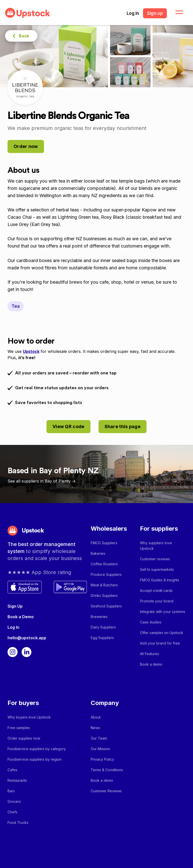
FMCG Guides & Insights (160, 580)
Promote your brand (157, 601)
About (96, 717)
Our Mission (100, 749)
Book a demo (151, 664)
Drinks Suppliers (104, 596)
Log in (133, 13)
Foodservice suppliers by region (35, 759)
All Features (150, 654)
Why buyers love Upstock (29, 717)
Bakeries (98, 553)
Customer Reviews (106, 791)
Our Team (99, 738)
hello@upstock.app (27, 638)
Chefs (12, 812)
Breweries (99, 617)
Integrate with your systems (163, 612)
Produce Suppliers (106, 574)
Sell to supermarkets (157, 569)
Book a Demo (21, 617)
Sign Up (15, 606)
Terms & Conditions (107, 770)
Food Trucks (18, 822)
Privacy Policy (102, 759)
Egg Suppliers (102, 638)
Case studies (151, 622)
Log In (13, 627)
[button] (176, 13)
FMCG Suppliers (104, 543)
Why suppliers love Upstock (156, 546)
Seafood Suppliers (106, 606)
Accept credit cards (156, 590)
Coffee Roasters (104, 564)
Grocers (14, 801)
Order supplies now (24, 738)
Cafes (12, 770)
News (95, 728)
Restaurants (17, 780)
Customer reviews (155, 559)
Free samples (19, 728)
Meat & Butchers (104, 585)
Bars (11, 791)
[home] (28, 13)
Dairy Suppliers (103, 627)
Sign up (155, 13)
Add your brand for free (160, 643)
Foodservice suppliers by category (37, 749)
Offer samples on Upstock (162, 633)
